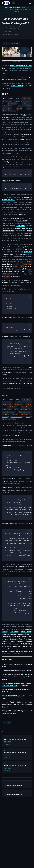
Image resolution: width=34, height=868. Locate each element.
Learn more (17, 11)
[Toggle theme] (13, 3)
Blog (7, 28)
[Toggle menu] (30, 3)
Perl (8, 717)
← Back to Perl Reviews (11, 43)
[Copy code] (30, 172)
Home (3, 28)
